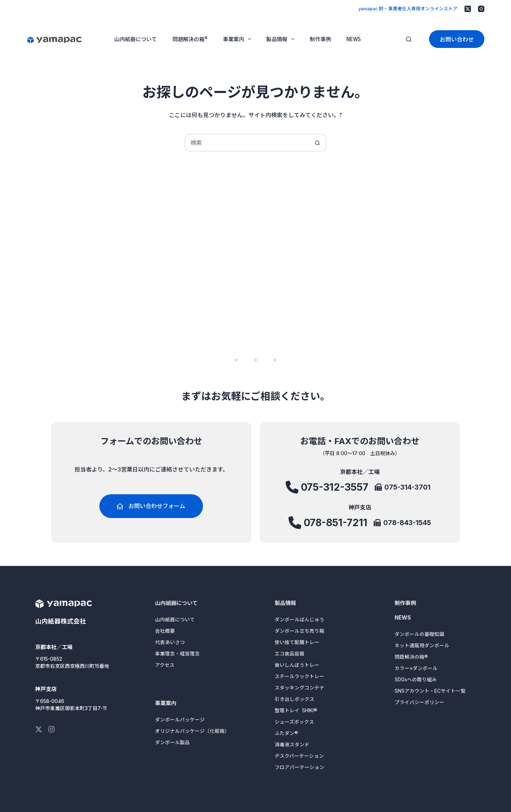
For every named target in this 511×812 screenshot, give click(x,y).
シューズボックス (294, 722)
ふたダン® (286, 733)
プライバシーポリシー (419, 702)
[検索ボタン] (318, 143)
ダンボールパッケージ (180, 720)
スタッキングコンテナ (300, 688)
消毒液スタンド (292, 745)
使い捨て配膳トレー (297, 642)
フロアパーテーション (300, 767)
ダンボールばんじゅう (300, 620)
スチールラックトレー (300, 676)
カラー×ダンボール (416, 668)
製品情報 (282, 39)
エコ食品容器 (290, 654)
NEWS (354, 39)
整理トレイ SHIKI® (296, 710)
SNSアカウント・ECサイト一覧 (430, 691)
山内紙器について (136, 39)
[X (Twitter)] (468, 9)
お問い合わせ (457, 39)
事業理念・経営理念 (177, 654)
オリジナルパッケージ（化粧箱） (192, 731)
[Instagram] (481, 9)
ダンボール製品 (172, 742)
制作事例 (320, 39)
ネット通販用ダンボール (422, 645)
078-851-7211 (336, 524)
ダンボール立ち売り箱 (300, 631)
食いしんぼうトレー (297, 665)
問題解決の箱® (190, 39)
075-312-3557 (334, 490)
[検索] (409, 39)
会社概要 (165, 631)
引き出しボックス (295, 699)
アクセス (165, 665)
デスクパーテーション (299, 756)
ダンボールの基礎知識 (419, 634)
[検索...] (247, 143)
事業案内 (238, 39)
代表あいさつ (170, 642)
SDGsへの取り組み (416, 680)
